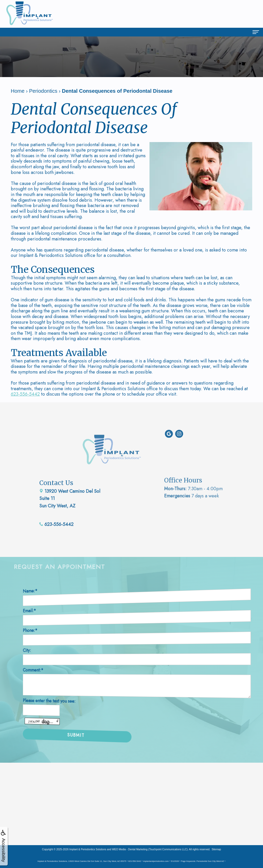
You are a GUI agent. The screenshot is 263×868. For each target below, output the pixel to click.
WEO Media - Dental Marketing (130, 849)
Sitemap (216, 849)
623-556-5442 (25, 394)
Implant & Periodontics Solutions (88, 849)
